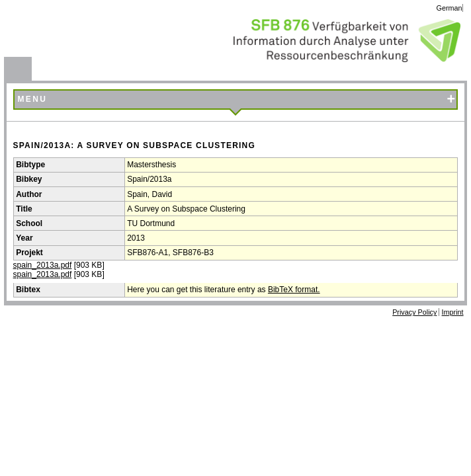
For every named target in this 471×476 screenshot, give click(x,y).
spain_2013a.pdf (43, 265)
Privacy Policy (414, 312)
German (450, 8)
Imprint (453, 312)
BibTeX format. (294, 290)
